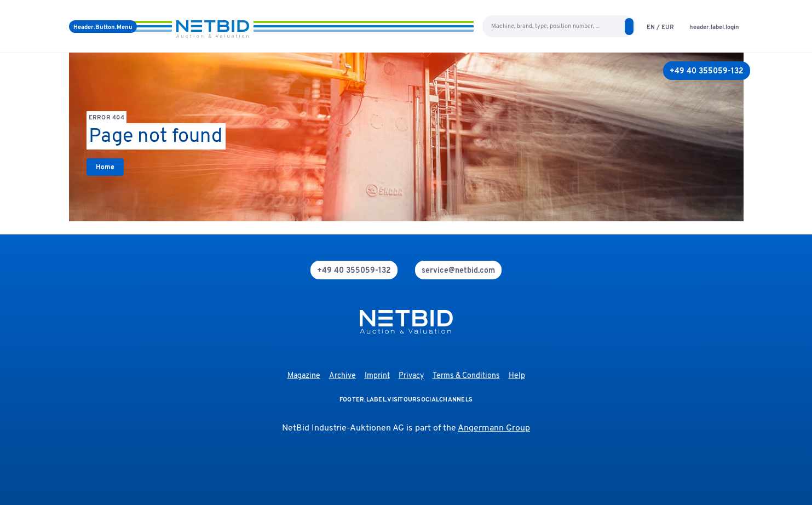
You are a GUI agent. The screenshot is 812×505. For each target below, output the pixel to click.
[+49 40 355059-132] (707, 71)
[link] (105, 167)
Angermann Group (494, 428)
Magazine (304, 376)
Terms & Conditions (466, 376)
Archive (342, 376)
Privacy (411, 376)
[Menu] (103, 27)
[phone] (354, 270)
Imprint (377, 376)
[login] (714, 27)
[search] (629, 27)
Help (517, 376)
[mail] (458, 270)
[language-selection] (660, 27)
